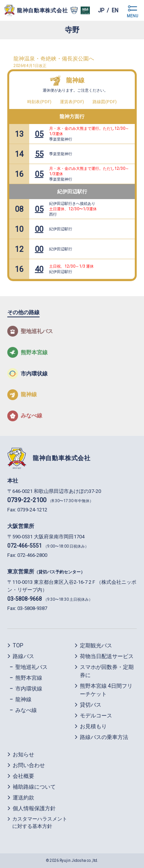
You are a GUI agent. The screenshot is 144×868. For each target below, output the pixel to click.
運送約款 (23, 798)
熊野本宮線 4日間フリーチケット (106, 690)
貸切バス (91, 705)
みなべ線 (26, 710)
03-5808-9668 (25, 599)
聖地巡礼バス (31, 667)
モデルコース (96, 716)
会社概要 (23, 776)
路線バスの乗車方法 (104, 737)
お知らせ (23, 754)
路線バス (23, 656)
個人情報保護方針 (34, 808)
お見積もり (93, 726)
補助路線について (34, 787)
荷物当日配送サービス (107, 656)
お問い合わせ (29, 765)
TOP (18, 645)
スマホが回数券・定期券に (107, 671)
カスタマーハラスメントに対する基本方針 (40, 823)
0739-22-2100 (27, 500)
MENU (132, 16)
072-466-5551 (25, 546)
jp (101, 10)
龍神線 (75, 80)
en (115, 10)
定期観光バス (96, 645)
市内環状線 (29, 689)
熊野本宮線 (29, 678)
